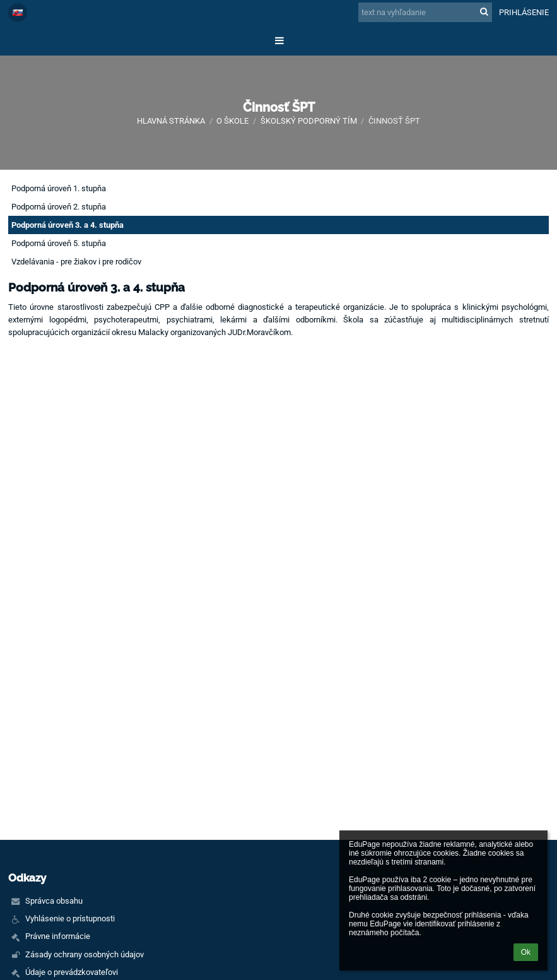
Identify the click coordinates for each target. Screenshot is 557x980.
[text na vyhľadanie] (425, 12)
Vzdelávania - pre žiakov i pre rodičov (76, 262)
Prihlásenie (524, 12)
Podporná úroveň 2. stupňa (59, 207)
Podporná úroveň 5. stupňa (59, 243)
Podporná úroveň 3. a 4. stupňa (67, 225)
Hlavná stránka (171, 121)
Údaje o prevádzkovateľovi (72, 972)
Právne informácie (58, 936)
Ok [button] (526, 952)
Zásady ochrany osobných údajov (85, 954)
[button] (18, 13)
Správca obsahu (54, 901)
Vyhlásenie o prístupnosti (70, 918)
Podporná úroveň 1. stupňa (59, 188)
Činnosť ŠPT (394, 121)
